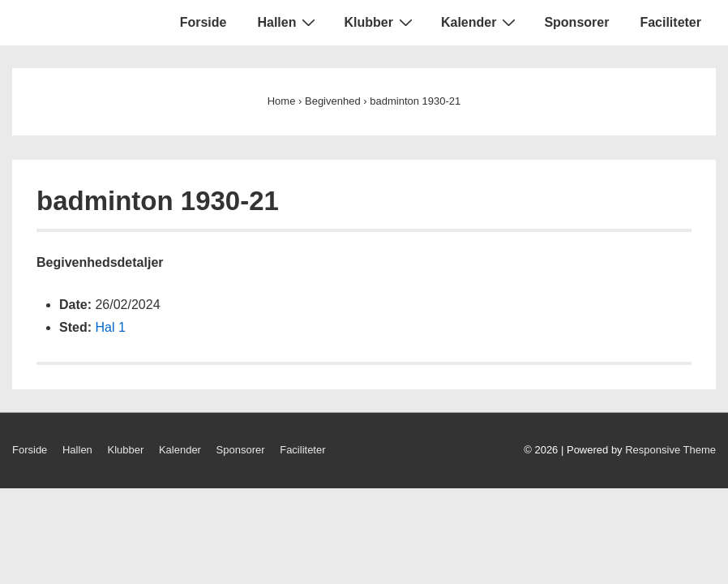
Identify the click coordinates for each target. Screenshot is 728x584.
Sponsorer (576, 22)
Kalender (480, 22)
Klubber (380, 22)
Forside (203, 22)
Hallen (288, 22)
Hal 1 (110, 327)
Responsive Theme (670, 450)
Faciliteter (670, 22)
